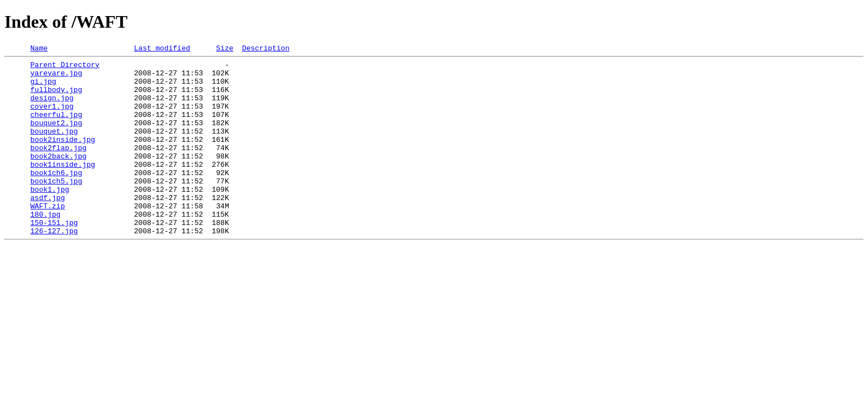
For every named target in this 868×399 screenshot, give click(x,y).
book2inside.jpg (63, 157)
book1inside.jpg (63, 187)
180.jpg (46, 247)
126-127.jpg (54, 267)
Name (39, 49)
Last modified (162, 49)
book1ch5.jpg (56, 207)
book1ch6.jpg (56, 197)
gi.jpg (43, 88)
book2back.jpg (58, 177)
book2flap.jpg (58, 167)
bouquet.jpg (54, 147)
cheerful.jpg (56, 127)
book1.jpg (50, 217)
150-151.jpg (54, 257)
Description (266, 49)
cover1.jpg (52, 117)
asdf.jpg (48, 227)
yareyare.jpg (56, 78)
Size (224, 49)
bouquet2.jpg (56, 137)
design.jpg (52, 108)
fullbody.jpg (56, 98)
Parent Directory (65, 68)
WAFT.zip (48, 237)
